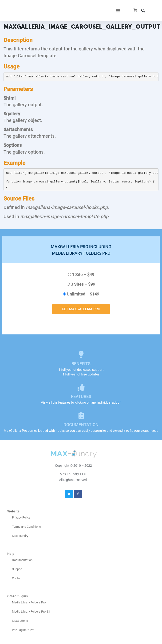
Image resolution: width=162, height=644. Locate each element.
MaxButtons (20, 621)
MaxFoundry (20, 536)
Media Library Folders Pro (29, 602)
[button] (118, 11)
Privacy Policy (21, 517)
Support (17, 569)
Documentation (22, 560)
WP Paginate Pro (23, 630)
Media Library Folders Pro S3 (31, 612)
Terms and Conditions (26, 527)
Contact (17, 578)
